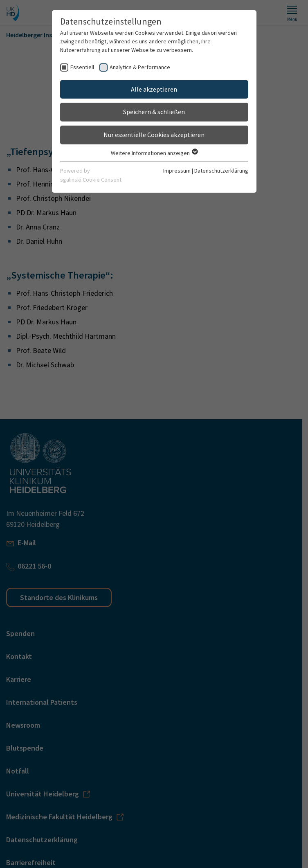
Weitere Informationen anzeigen (154, 153)
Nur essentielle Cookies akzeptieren (154, 135)
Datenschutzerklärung (221, 171)
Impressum (177, 171)
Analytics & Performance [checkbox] (140, 67)
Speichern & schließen (154, 112)
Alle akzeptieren (154, 89)
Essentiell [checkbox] (82, 67)
